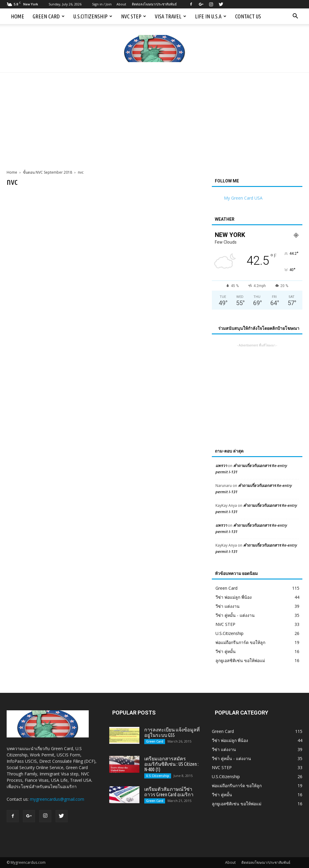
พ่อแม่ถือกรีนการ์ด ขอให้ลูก (240, 642)
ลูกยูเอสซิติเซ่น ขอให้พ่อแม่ (240, 660)
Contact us (248, 16)
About (121, 4)
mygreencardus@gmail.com (57, 799)
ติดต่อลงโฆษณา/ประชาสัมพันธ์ (154, 4)
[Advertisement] (154, 118)
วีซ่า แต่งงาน (228, 606)
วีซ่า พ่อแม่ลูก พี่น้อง (234, 597)
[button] (295, 16)
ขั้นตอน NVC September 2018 (48, 172)
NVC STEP (134, 16)
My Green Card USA (243, 198)
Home (18, 16)
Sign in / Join (102, 4)
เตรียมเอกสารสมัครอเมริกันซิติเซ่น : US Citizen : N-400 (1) (171, 764)
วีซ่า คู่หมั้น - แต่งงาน (235, 615)
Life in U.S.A (211, 16)
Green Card (49, 16)
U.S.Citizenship (93, 16)
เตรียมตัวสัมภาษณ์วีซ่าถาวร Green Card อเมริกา (169, 792)
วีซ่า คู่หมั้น (226, 651)
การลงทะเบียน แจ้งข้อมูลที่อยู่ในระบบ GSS (172, 732)
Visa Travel (170, 16)
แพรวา (221, 466)
